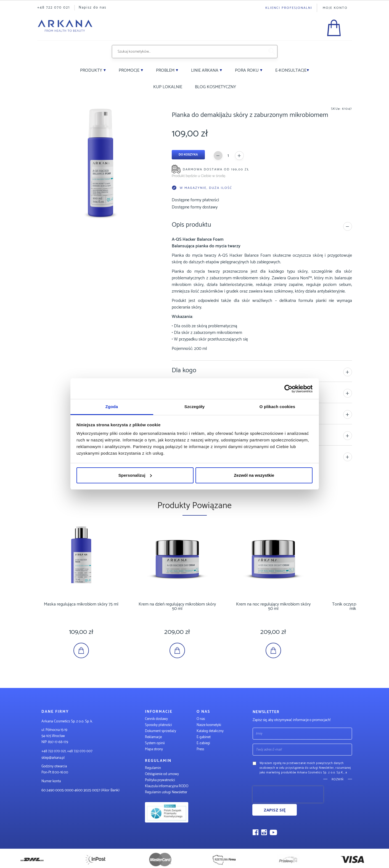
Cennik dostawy (156, 719)
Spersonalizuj (135, 475)
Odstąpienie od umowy (162, 774)
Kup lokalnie (168, 87)
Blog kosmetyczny (215, 87)
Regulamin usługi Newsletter (166, 792)
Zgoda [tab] (112, 407)
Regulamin (153, 768)
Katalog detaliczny (210, 731)
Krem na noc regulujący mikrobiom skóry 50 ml (273, 606)
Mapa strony (154, 749)
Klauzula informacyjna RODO (167, 786)
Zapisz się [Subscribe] (275, 810)
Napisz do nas (92, 8)
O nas (201, 719)
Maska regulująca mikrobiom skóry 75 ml (81, 604)
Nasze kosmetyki (209, 725)
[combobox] (188, 52)
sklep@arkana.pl (53, 758)
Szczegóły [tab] (194, 407)
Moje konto (335, 8)
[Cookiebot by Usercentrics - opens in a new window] (288, 389)
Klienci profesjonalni (289, 8)
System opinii (155, 743)
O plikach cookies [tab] (277, 407)
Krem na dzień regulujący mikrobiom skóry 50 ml (177, 606)
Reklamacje (153, 737)
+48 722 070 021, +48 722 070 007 (67, 751)
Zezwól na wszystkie (254, 475)
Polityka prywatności (160, 780)
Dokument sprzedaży (161, 731)
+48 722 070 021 (54, 8)
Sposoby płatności (158, 725)
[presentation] (288, 794)
